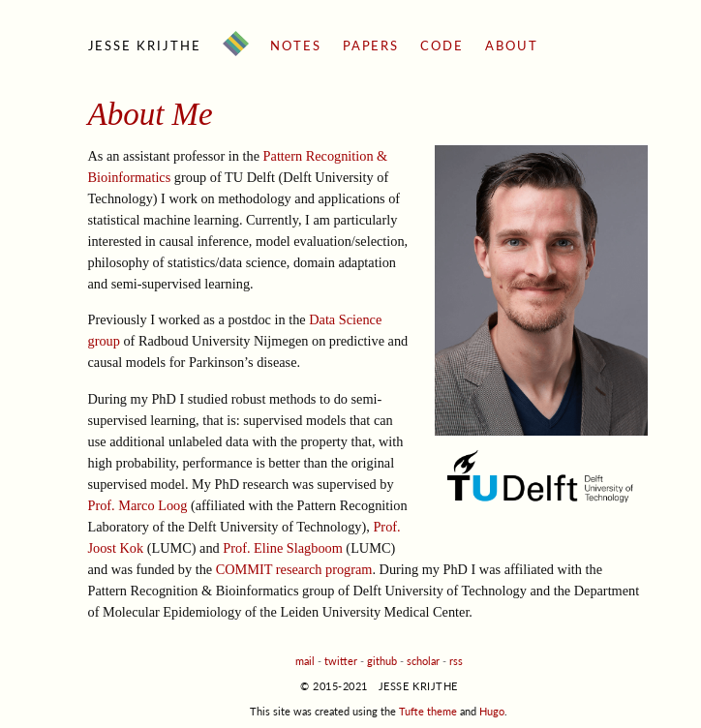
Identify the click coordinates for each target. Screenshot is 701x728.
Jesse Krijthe (145, 45)
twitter (341, 661)
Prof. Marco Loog (138, 505)
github (382, 661)
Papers (371, 45)
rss (456, 661)
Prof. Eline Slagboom (283, 548)
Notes (296, 45)
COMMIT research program (294, 569)
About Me (151, 114)
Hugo (492, 711)
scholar (423, 661)
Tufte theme (428, 711)
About (512, 45)
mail (305, 661)
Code (442, 45)
